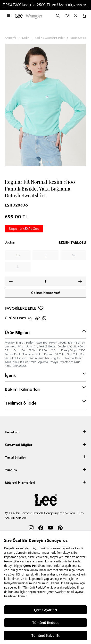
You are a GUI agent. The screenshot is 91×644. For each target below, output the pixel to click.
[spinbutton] (45, 281)
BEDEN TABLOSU (72, 243)
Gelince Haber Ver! (45, 293)
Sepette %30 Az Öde (24, 229)
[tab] (40, 162)
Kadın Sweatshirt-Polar (50, 38)
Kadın (26, 38)
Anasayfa (11, 38)
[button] (9, 16)
